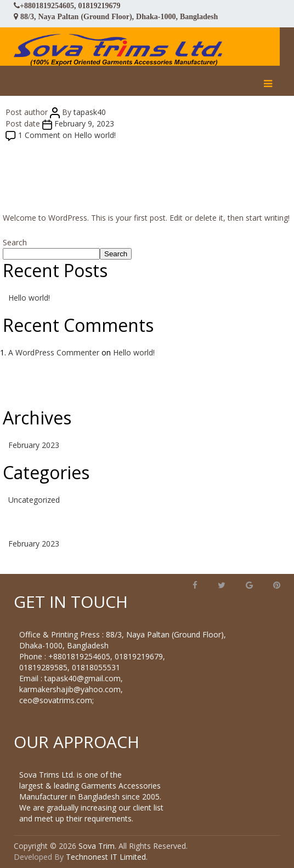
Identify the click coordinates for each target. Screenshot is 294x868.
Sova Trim (97, 846)
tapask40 (90, 112)
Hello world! (29, 298)
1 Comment (67, 135)
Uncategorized (34, 500)
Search (15, 242)
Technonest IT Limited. (107, 857)
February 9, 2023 (84, 123)
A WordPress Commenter (54, 352)
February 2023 (34, 445)
